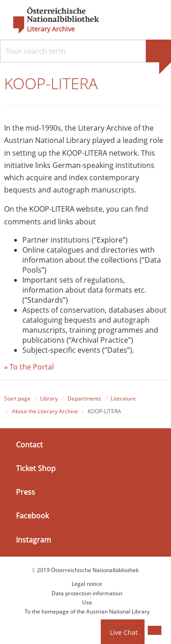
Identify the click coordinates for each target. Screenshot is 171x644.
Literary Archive (51, 29)
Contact (29, 445)
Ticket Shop (36, 468)
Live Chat (124, 632)
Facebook (32, 516)
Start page (17, 399)
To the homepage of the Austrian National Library (87, 611)
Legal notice (87, 584)
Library (49, 399)
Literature (123, 399)
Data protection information (87, 593)
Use (87, 602)
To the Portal (32, 367)
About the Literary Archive (45, 411)
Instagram (34, 540)
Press (26, 492)
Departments (84, 399)
